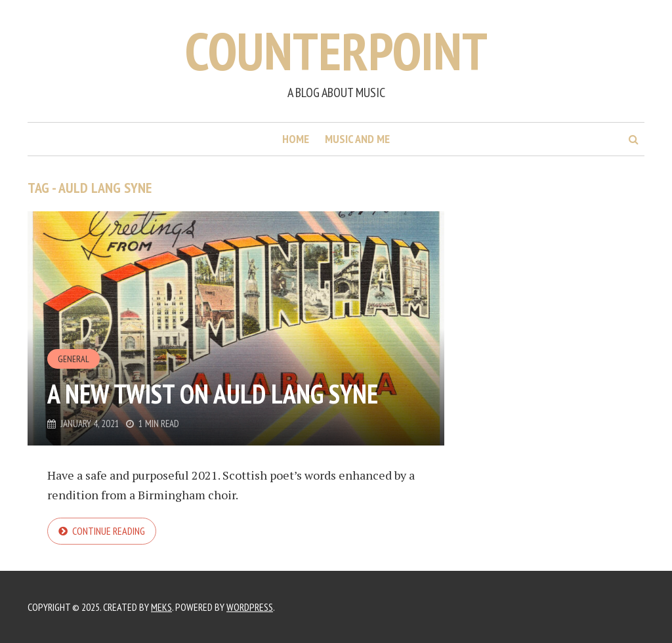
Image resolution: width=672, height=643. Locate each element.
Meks (161, 607)
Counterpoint (336, 51)
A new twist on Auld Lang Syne (213, 394)
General (73, 359)
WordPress (250, 607)
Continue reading (109, 531)
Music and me (357, 139)
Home (296, 139)
